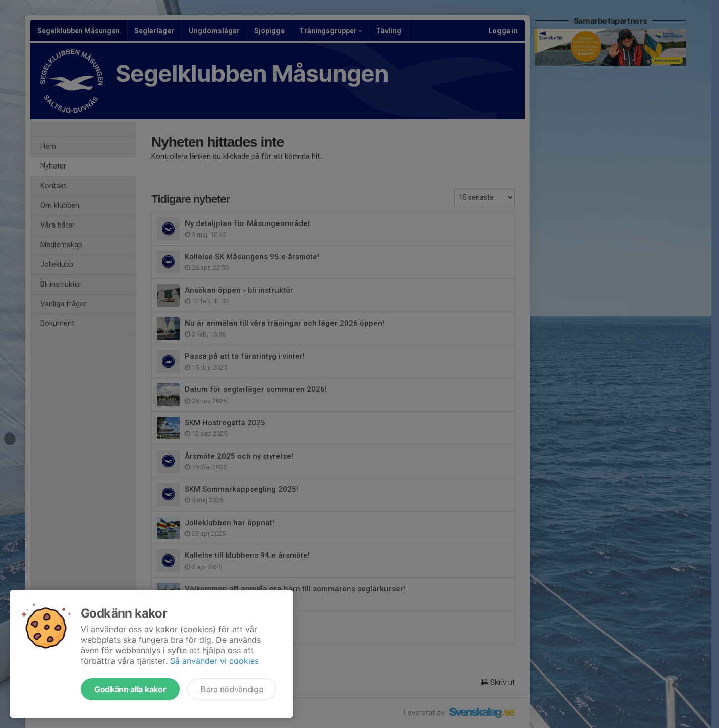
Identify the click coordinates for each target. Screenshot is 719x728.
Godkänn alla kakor (130, 689)
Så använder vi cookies (214, 661)
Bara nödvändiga (232, 689)
